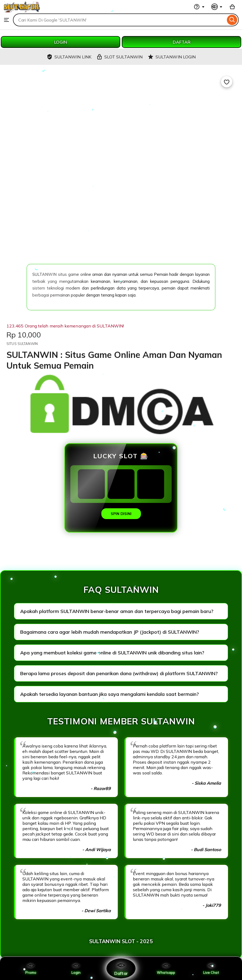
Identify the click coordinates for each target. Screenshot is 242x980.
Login (76, 968)
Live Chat (211, 968)
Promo (31, 968)
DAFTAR (182, 42)
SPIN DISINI (121, 514)
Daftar (121, 968)
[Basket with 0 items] (232, 7)
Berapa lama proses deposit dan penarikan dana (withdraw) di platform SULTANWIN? (119, 673)
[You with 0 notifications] (217, 7)
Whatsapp (166, 968)
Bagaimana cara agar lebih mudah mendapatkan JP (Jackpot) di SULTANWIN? (110, 632)
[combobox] (119, 20)
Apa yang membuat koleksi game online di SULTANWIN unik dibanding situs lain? (112, 653)
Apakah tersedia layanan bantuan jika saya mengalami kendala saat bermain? (110, 694)
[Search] (232, 20)
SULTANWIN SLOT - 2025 (121, 941)
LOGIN (61, 42)
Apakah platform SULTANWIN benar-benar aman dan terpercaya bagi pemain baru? (117, 611)
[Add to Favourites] (227, 82)
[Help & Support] (199, 7)
